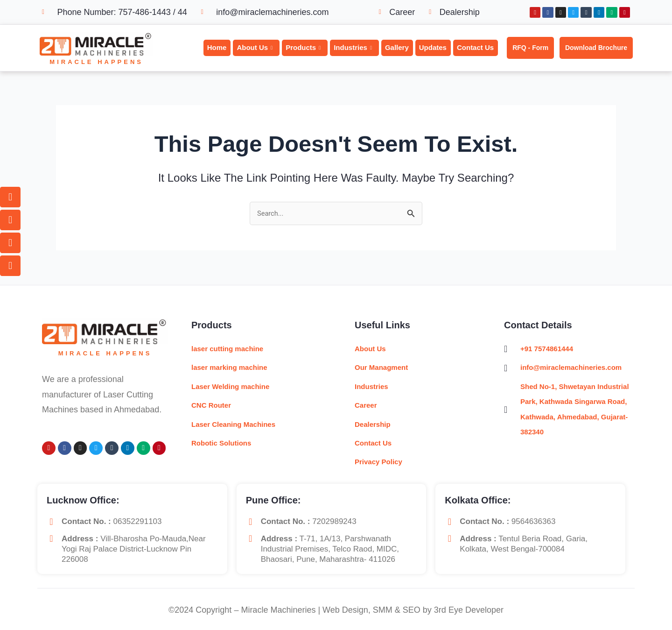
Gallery (397, 47)
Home (217, 47)
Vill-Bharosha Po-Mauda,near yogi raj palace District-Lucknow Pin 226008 (134, 549)
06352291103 (138, 521)
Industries (353, 48)
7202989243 (334, 521)
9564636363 (534, 521)
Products (303, 48)
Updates (433, 47)
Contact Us (475, 47)
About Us (255, 48)
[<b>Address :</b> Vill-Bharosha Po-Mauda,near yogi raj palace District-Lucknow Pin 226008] (51, 538)
